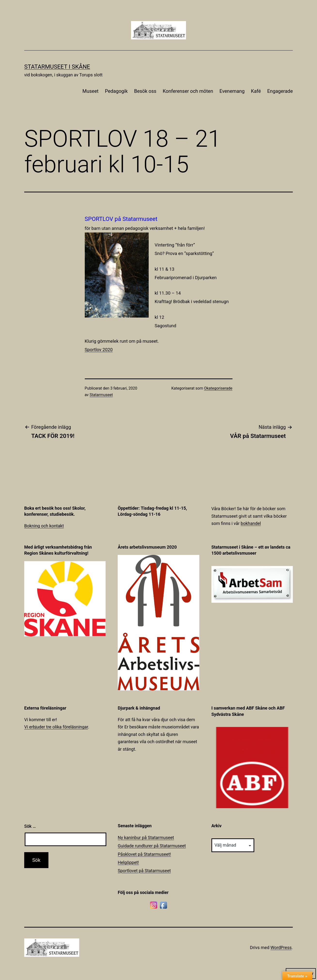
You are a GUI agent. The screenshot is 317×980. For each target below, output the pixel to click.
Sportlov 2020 (99, 350)
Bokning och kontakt (44, 526)
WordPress (281, 947)
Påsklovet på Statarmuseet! (144, 854)
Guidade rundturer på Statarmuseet (152, 846)
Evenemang (232, 91)
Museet (90, 91)
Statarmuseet (101, 395)
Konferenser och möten (188, 91)
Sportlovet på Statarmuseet (144, 871)
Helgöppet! (128, 862)
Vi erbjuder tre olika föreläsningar (56, 727)
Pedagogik (116, 91)
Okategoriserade (218, 388)
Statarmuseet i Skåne (57, 67)
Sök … (30, 826)
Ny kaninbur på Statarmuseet (146, 838)
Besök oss (145, 91)
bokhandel (251, 523)
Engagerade (280, 91)
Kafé (256, 91)
